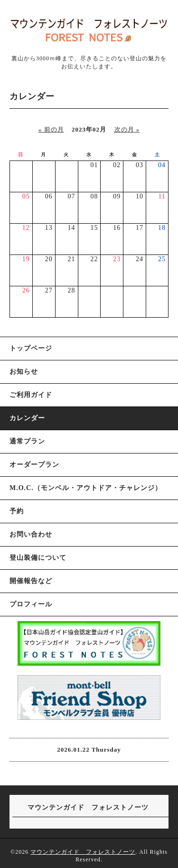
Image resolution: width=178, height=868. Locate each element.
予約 (17, 511)
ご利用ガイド (31, 395)
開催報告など (31, 581)
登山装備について (38, 558)
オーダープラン (34, 465)
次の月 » (127, 129)
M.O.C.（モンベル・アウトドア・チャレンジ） (86, 488)
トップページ (31, 348)
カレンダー (27, 418)
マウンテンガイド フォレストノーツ (83, 852)
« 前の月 (51, 129)
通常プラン (27, 441)
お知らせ (24, 372)
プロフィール (31, 604)
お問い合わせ (31, 534)
